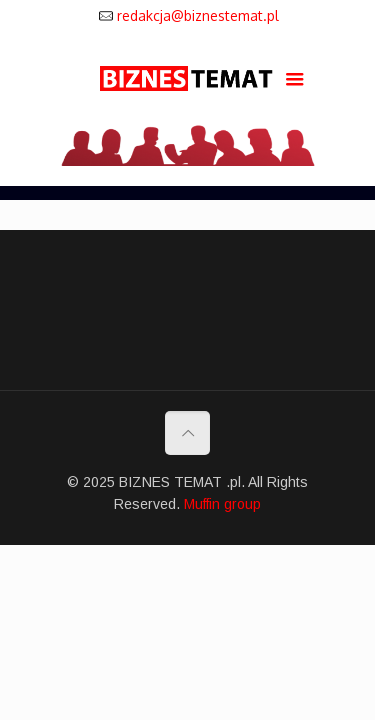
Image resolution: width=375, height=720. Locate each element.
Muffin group (222, 504)
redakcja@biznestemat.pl (198, 15)
